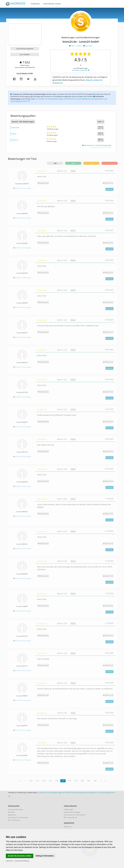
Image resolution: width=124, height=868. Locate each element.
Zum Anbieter (25, 54)
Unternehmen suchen (52, 4)
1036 (55, 163)
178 (69, 781)
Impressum (9, 861)
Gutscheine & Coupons (16, 810)
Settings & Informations (45, 856)
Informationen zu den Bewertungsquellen (97, 145)
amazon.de (15, 140)
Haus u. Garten (76, 46)
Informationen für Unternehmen (75, 815)
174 (44, 781)
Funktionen (35, 4)
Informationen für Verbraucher (18, 817)
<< (20, 781)
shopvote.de (15, 128)
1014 (73, 163)
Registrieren (12, 815)
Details (73, 171)
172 (31, 781)
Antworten (109, 189)
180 (82, 781)
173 (37, 781)
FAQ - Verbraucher (14, 820)
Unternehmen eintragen (72, 812)
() (108, 183)
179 (76, 781)
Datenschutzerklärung (22, 861)
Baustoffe (88, 46)
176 (57, 781)
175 (50, 781)
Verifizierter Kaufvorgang (22, 188)
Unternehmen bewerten (25, 49)
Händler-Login (68, 810)
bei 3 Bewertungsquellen (81, 70)
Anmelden (11, 812)
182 (95, 781)
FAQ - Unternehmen (70, 817)
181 (89, 781)
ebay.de (14, 134)
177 (63, 781)
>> (105, 781)
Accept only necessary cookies (20, 856)
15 (91, 163)
